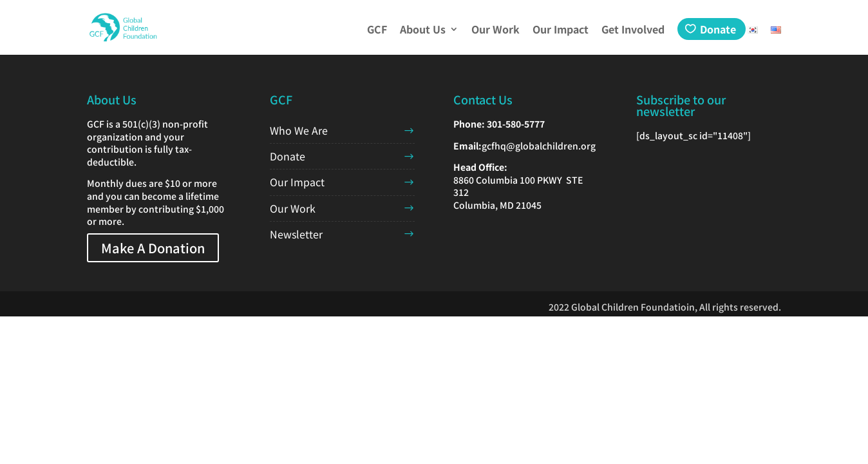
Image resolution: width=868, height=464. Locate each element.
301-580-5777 (516, 124)
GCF (377, 31)
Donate (718, 29)
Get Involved (633, 31)
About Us (423, 31)
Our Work (495, 31)
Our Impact (561, 31)
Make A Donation (153, 248)
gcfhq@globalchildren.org (539, 146)
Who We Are (299, 130)
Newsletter (296, 234)
